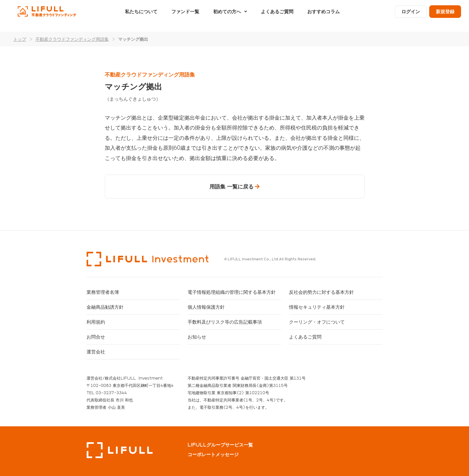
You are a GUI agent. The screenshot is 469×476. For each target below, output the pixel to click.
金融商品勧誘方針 (105, 307)
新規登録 (445, 16)
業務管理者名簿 (103, 292)
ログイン (411, 16)
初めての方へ (227, 16)
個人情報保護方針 (206, 307)
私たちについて (141, 16)
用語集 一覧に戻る (232, 186)
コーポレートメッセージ (213, 454)
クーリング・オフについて (317, 322)
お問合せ (96, 337)
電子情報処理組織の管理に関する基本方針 (232, 292)
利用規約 (96, 322)
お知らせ (197, 337)
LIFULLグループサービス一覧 (220, 445)
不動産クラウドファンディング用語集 (72, 39)
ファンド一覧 (185, 16)
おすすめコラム (323, 16)
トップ (20, 39)
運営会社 (96, 352)
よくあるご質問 (277, 16)
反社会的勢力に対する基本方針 (322, 292)
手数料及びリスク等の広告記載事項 (225, 322)
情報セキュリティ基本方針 (317, 307)
